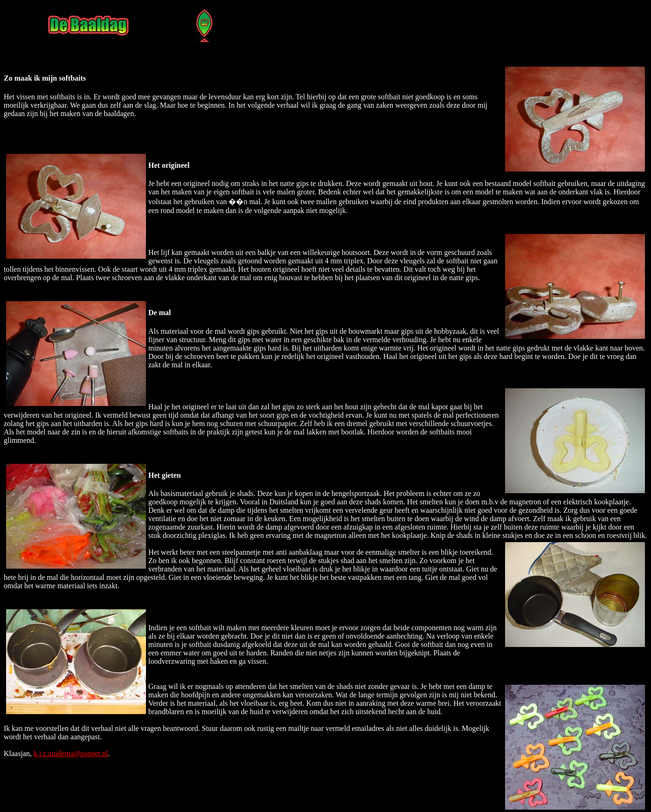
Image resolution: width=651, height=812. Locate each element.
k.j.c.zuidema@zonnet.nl (71, 754)
